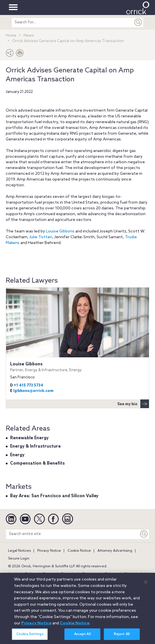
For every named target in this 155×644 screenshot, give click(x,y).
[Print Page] (20, 54)
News (29, 36)
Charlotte (90, 574)
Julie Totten (41, 237)
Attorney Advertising (115, 551)
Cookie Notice (79, 551)
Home (11, 36)
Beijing (31, 574)
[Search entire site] (72, 534)
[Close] (146, 585)
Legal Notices (19, 551)
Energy (17, 455)
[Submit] (138, 22)
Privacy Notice (49, 551)
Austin (13, 574)
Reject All (122, 638)
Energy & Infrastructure (35, 446)
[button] (10, 54)
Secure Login (19, 559)
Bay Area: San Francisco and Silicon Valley (54, 496)
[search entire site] (72, 22)
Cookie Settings (30, 638)
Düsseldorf (133, 574)
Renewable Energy (29, 438)
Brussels (68, 574)
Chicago (111, 574)
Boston (49, 574)
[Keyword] (144, 534)
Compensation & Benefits (37, 463)
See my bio (133, 404)
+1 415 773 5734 (28, 385)
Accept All (83, 638)
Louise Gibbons (60, 231)
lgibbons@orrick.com (33, 391)
